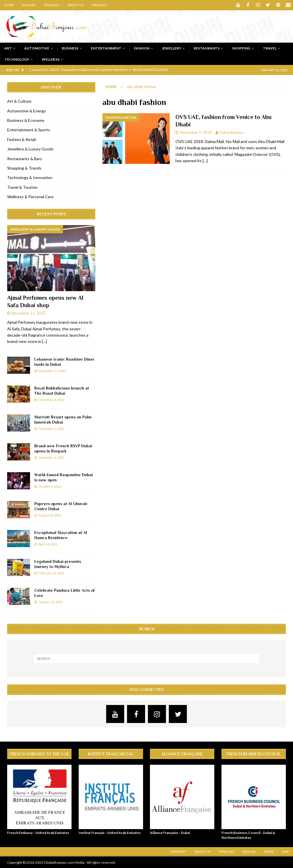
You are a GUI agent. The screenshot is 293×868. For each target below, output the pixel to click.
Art (8, 48)
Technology (17, 59)
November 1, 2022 (51, 457)
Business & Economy (26, 120)
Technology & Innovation (30, 177)
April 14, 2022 (48, 544)
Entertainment (106, 48)
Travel (270, 48)
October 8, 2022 (50, 486)
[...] (44, 341)
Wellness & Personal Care (30, 197)
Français (52, 5)
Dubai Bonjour (231, 132)
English (29, 5)
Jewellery (172, 48)
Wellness (51, 59)
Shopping (241, 48)
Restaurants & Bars (25, 158)
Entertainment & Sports (29, 130)
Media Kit (99, 5)
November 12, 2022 (29, 313)
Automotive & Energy (26, 111)
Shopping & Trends (24, 168)
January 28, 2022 (50, 602)
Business (70, 48)
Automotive (37, 48)
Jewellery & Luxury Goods (30, 149)
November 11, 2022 (52, 371)
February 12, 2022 (51, 573)
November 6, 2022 (51, 400)
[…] (205, 161)
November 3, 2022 (51, 429)
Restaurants (207, 48)
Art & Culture (19, 101)
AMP (285, 852)
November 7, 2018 (196, 132)
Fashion (142, 48)
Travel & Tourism (22, 187)
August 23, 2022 (50, 515)
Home (9, 5)
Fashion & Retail (21, 139)
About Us (75, 5)
